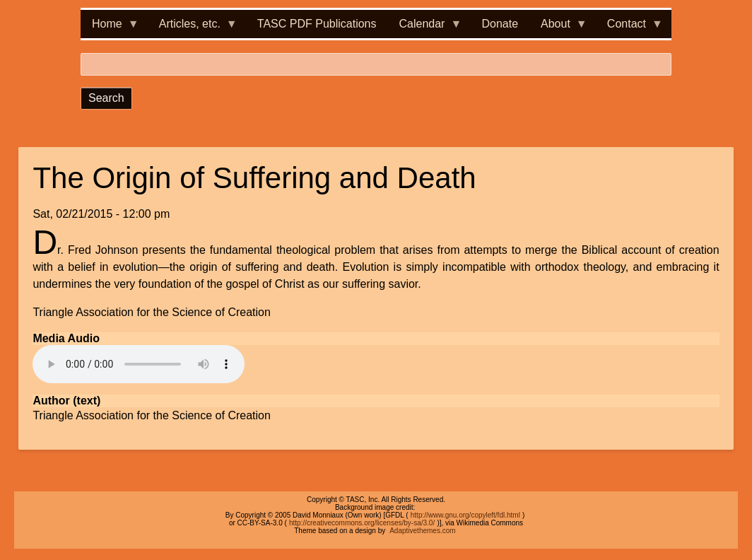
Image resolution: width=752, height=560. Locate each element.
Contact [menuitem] (629, 28)
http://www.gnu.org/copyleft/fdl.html (465, 515)
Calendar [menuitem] (425, 28)
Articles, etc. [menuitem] (193, 28)
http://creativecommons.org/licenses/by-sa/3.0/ (362, 523)
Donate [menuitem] (500, 24)
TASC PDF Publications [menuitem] (317, 24)
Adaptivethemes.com (422, 531)
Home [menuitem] (110, 28)
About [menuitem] (558, 28)
